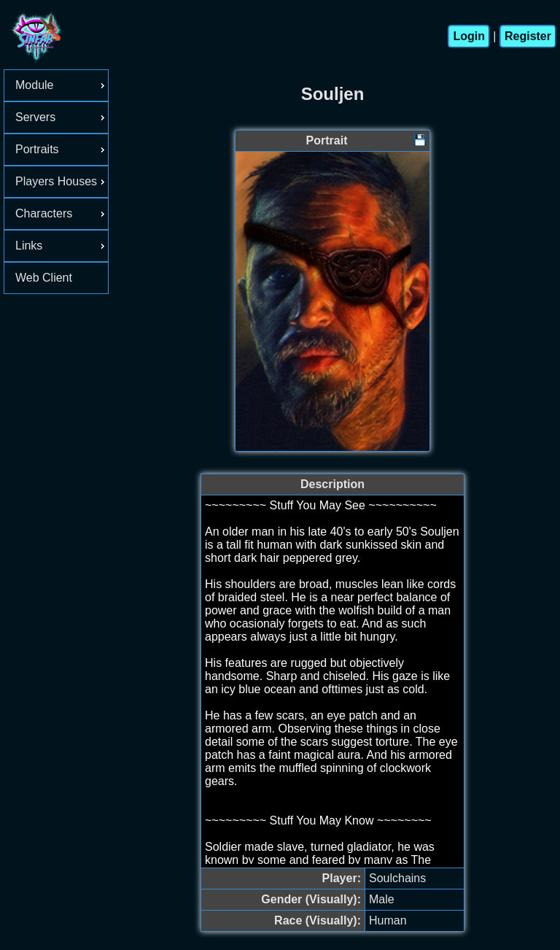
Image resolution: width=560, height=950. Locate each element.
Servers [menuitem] (62, 117)
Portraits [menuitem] (62, 149)
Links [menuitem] (62, 246)
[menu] (56, 182)
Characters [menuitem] (62, 213)
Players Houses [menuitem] (62, 181)
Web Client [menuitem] (44, 278)
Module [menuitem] (62, 85)
